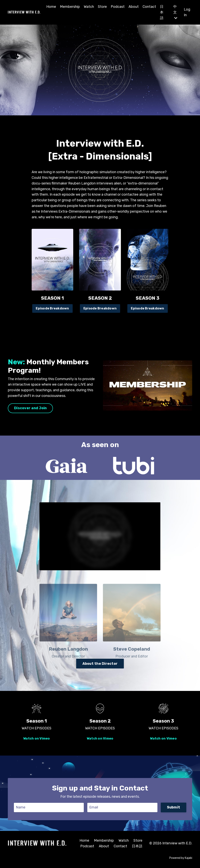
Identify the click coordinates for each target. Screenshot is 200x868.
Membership (70, 7)
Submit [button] (174, 807)
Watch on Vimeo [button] (37, 738)
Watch (89, 7)
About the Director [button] (100, 664)
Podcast (118, 7)
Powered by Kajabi (181, 858)
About (134, 7)
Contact (149, 7)
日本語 (162, 12)
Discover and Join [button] (30, 408)
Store (102, 7)
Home (51, 7)
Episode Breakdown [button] (52, 308)
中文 (175, 12)
